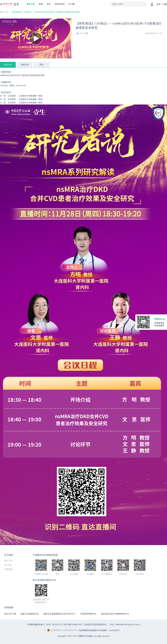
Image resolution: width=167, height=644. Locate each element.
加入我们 (8, 565)
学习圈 (72, 4)
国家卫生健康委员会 (30, 614)
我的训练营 (60, 4)
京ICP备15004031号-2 (73, 625)
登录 (159, 4)
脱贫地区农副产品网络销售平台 (115, 614)
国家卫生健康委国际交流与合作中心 (60, 614)
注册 (165, 4)
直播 (41, 4)
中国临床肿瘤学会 (88, 614)
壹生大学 (31, 4)
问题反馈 (8, 569)
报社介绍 (8, 561)
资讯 (49, 4)
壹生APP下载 (10, 614)
